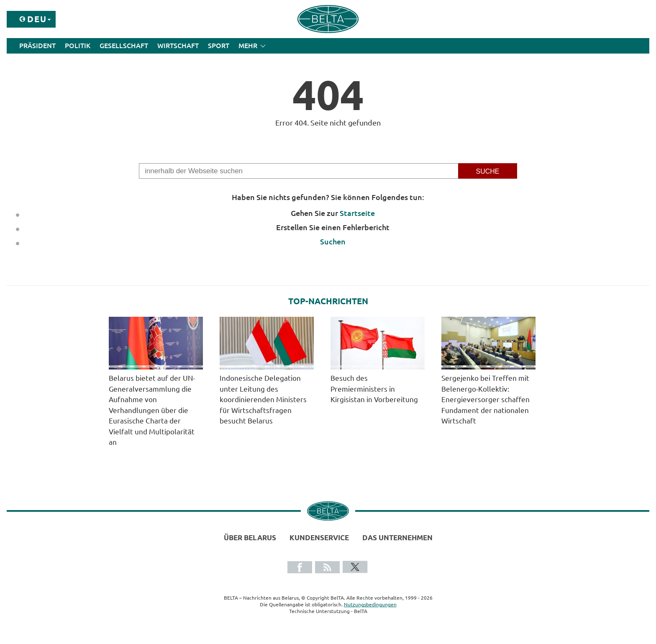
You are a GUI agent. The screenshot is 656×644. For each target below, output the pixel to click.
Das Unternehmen (397, 538)
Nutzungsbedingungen (370, 604)
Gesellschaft (124, 46)
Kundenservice (319, 538)
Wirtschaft (178, 46)
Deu (37, 19)
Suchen (333, 241)
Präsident (37, 46)
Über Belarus (250, 538)
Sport (219, 46)
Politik (78, 46)
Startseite (357, 213)
